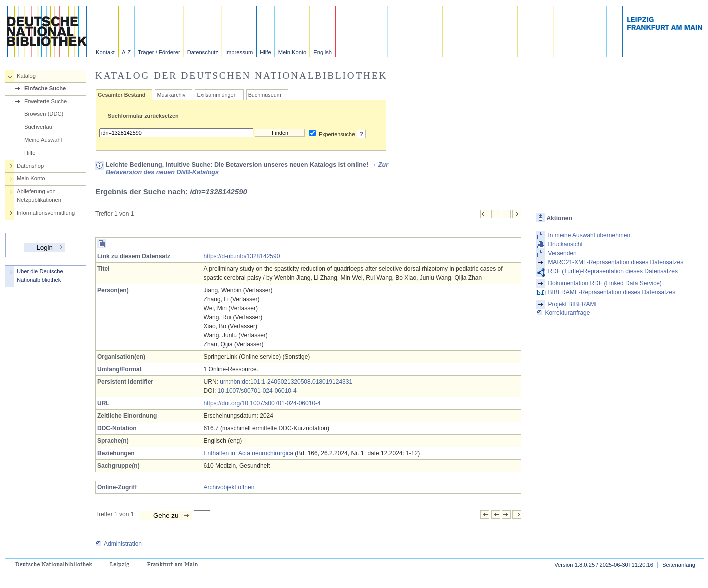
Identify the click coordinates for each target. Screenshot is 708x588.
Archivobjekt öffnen (229, 487)
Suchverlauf (39, 127)
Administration (118, 544)
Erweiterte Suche (45, 101)
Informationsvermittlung (46, 213)
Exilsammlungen (217, 95)
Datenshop (30, 166)
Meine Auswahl (43, 140)
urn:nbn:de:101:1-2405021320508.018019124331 (286, 382)
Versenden (562, 253)
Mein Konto (293, 52)
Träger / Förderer (159, 52)
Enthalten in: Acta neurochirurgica (249, 453)
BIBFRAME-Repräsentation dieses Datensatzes (612, 292)
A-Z (126, 52)
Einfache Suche (45, 88)
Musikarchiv (171, 95)
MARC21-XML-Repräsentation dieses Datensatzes (616, 262)
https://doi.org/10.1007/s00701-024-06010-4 (262, 403)
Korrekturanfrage (563, 313)
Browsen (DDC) (44, 114)
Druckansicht (565, 244)
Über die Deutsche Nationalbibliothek (40, 275)
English (323, 52)
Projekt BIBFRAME (573, 304)
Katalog (26, 76)
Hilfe (265, 52)
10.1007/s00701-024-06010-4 (257, 391)
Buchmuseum (265, 95)
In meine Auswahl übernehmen (589, 235)
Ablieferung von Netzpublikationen (39, 195)
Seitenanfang (679, 565)
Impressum (239, 52)
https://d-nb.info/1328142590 (242, 256)
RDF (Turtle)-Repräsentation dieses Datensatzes (613, 271)
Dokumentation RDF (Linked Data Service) (605, 283)
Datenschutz (203, 52)
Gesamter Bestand (121, 95)
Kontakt (105, 52)
